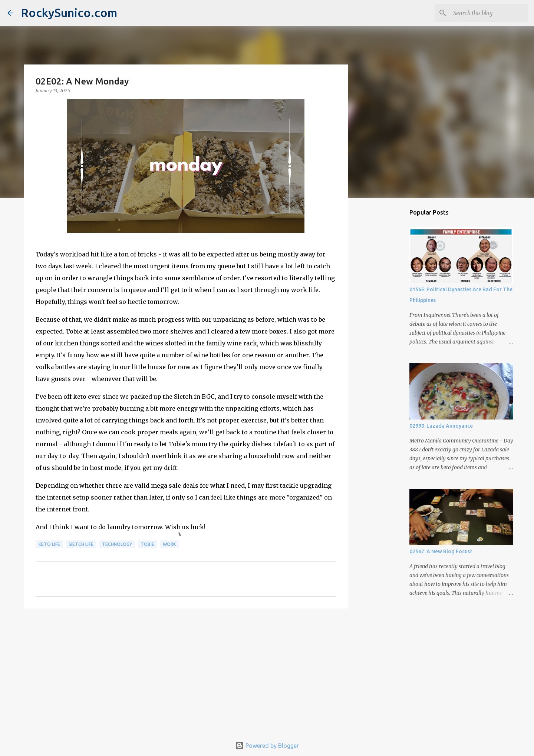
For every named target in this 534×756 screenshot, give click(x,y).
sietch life (81, 544)
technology (117, 544)
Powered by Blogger (267, 746)
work (169, 544)
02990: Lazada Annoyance (441, 426)
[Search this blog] (489, 13)
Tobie (147, 544)
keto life (49, 544)
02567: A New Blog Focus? (441, 551)
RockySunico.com (69, 13)
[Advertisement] (186, 672)
